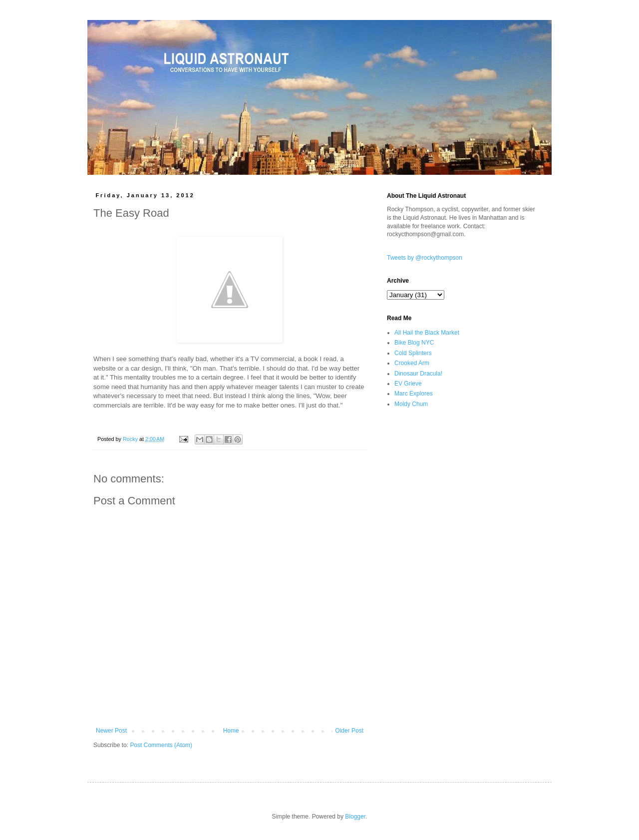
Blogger (355, 817)
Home (231, 731)
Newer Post (111, 731)
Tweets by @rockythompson (425, 258)
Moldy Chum (411, 404)
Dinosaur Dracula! (418, 374)
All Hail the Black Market (427, 333)
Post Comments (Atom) (161, 745)
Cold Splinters (413, 353)
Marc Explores (414, 394)
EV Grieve (408, 384)
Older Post (349, 731)
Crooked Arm (412, 363)
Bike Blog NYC (414, 343)
